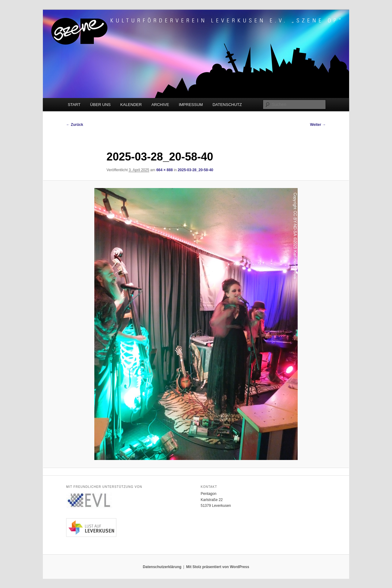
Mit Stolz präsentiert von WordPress (218, 567)
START (74, 105)
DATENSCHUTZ (227, 105)
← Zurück (75, 125)
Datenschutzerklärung (162, 567)
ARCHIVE (160, 105)
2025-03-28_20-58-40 (195, 170)
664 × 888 (164, 170)
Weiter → (318, 125)
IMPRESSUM (191, 105)
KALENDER (131, 105)
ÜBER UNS (100, 105)
